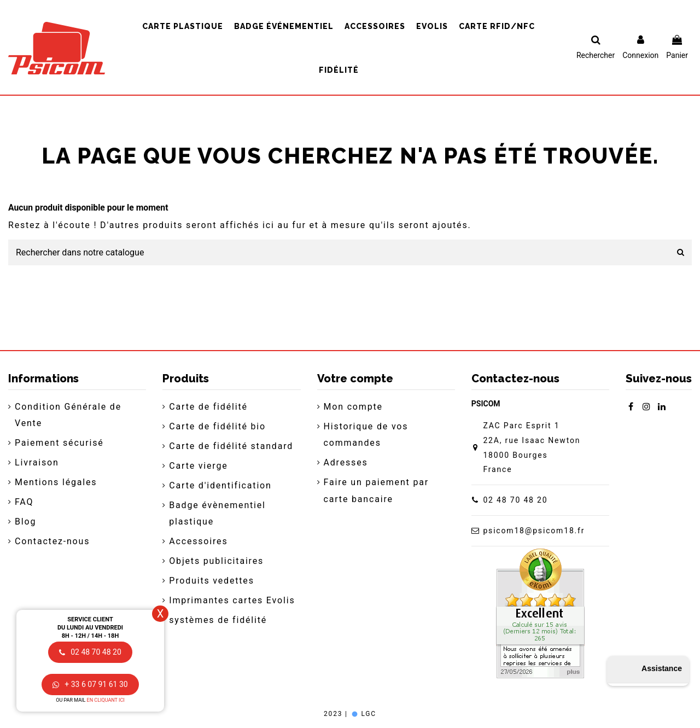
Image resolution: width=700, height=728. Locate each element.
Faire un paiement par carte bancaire (376, 490)
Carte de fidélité (208, 407)
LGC (363, 714)
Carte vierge (198, 466)
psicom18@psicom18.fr (534, 531)
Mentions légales (56, 482)
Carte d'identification (220, 485)
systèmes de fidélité (218, 620)
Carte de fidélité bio (217, 426)
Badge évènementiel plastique (217, 513)
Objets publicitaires (216, 561)
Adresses (346, 462)
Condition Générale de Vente (68, 415)
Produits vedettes (211, 581)
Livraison (37, 462)
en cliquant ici (106, 700)
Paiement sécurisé (59, 443)
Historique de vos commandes (366, 435)
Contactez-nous (52, 541)
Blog (25, 522)
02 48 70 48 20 (515, 500)
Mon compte (353, 407)
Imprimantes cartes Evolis (232, 600)
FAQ (24, 502)
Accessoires (198, 541)
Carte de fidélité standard (231, 446)
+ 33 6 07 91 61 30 (90, 684)
